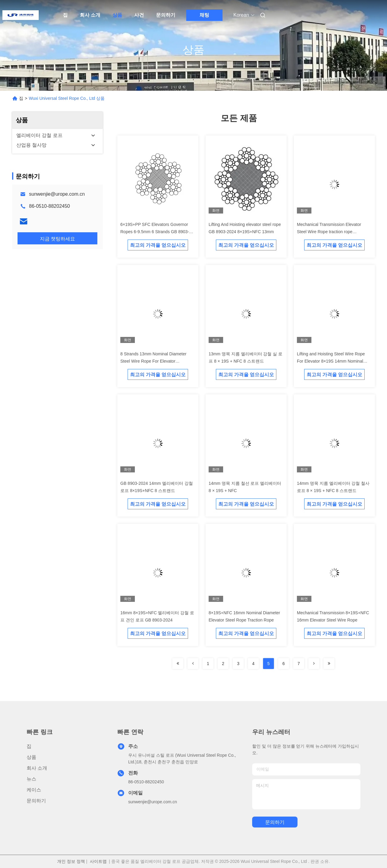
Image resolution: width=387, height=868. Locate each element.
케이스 (34, 790)
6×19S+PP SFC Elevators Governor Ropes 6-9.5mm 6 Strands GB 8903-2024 (155, 232)
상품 (117, 15)
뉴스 (31, 779)
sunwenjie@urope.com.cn (57, 194)
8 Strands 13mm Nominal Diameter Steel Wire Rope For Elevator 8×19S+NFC (153, 361)
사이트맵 (98, 861)
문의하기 (166, 15)
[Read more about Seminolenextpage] (178, 664)
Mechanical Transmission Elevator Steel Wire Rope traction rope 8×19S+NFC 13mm (329, 232)
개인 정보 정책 (71, 861)
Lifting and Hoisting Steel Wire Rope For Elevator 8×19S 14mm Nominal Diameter (331, 361)
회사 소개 (90, 15)
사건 (139, 15)
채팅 (204, 15)
